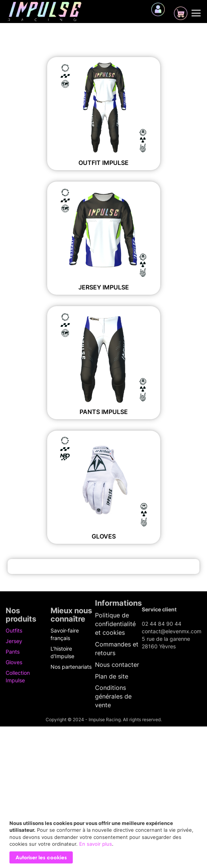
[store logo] (44, 12)
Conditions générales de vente (113, 696)
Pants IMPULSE (104, 412)
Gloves (104, 536)
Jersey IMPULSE (104, 287)
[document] (104, 842)
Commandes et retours (117, 649)
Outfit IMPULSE (103, 163)
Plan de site (112, 676)
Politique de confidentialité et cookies (115, 624)
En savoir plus (96, 844)
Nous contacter (117, 665)
